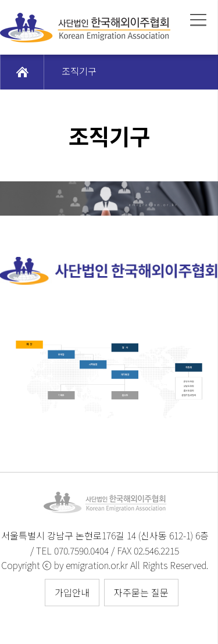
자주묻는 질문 (141, 592)
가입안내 (72, 592)
